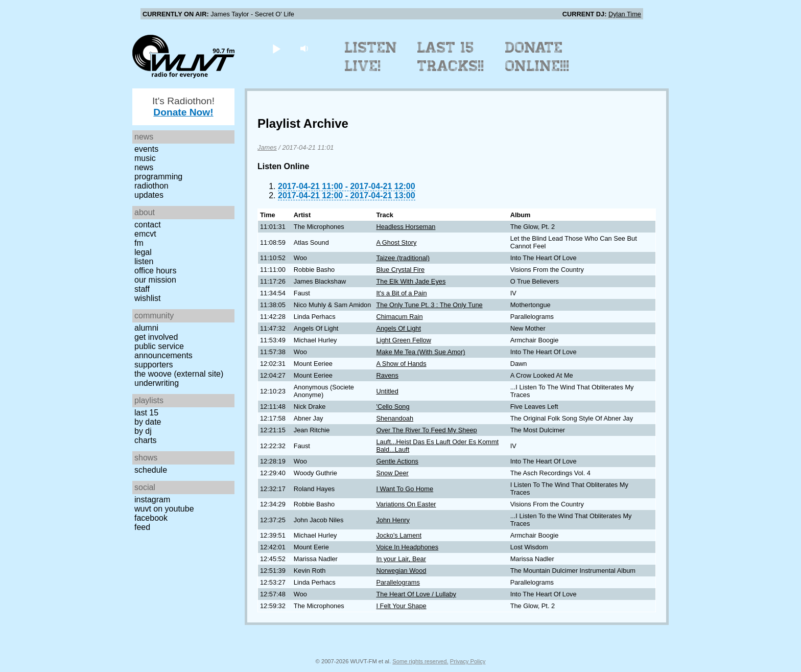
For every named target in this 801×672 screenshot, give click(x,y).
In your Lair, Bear (401, 559)
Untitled (387, 391)
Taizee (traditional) (403, 258)
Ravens (387, 375)
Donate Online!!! (537, 57)
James (267, 147)
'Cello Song (393, 407)
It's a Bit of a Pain (401, 293)
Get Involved (156, 337)
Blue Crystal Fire (400, 270)
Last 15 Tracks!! (451, 57)
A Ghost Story (396, 242)
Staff (142, 289)
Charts (146, 440)
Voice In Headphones (407, 547)
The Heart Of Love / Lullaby (416, 594)
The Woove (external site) (179, 374)
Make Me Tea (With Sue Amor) (420, 352)
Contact (148, 225)
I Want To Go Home (405, 489)
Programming (158, 177)
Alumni (146, 328)
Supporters (154, 365)
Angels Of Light (398, 328)
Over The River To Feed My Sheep (426, 430)
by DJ (143, 431)
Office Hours (155, 271)
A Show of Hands (401, 364)
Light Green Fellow (403, 340)
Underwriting (157, 383)
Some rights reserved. (420, 661)
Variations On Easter (406, 504)
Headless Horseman (406, 227)
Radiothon (151, 186)
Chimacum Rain (399, 317)
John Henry (393, 520)
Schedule (151, 470)
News (144, 167)
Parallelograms (398, 582)
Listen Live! (371, 57)
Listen (144, 261)
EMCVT (145, 234)
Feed (142, 527)
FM (139, 243)
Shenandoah (395, 418)
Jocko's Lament (399, 535)
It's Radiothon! (183, 107)
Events (146, 149)
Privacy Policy (468, 661)
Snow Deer (392, 473)
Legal (143, 252)
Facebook (151, 518)
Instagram (152, 500)
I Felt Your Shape (401, 606)
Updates (149, 195)
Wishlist (148, 298)
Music (145, 158)
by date (148, 422)
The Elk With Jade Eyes (411, 281)
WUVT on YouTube (164, 509)
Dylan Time (625, 14)
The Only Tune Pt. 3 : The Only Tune (429, 305)
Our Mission (155, 280)
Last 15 (146, 413)
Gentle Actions (397, 461)
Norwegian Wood (401, 571)
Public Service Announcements (163, 351)
